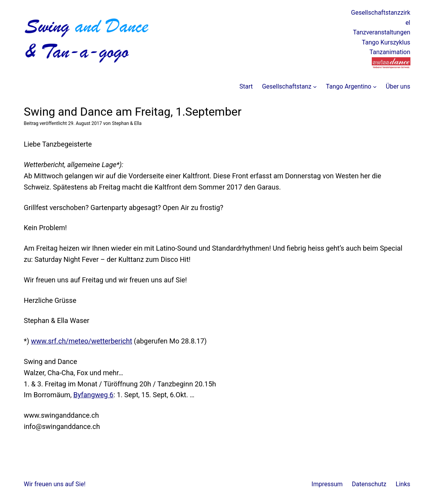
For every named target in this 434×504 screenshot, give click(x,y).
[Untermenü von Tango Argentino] (375, 87)
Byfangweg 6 (94, 395)
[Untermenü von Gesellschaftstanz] (315, 87)
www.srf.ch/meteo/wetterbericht (82, 341)
